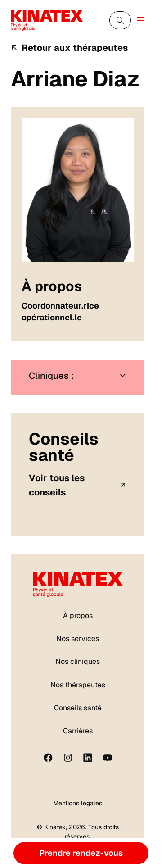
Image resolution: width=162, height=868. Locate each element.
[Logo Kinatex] (47, 20)
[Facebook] (48, 758)
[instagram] (68, 758)
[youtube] (108, 758)
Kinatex (55, 827)
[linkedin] (88, 758)
